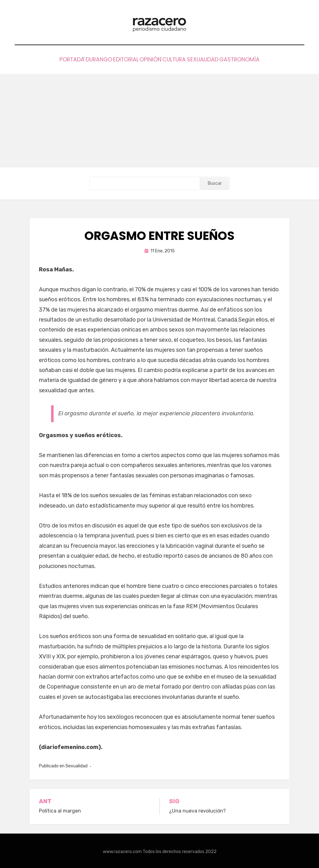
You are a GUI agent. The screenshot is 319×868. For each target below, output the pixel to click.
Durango (84, 59)
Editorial (118, 59)
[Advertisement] (159, 119)
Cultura (182, 59)
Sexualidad (218, 59)
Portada (51, 59)
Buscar (215, 182)
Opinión (151, 59)
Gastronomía (261, 59)
